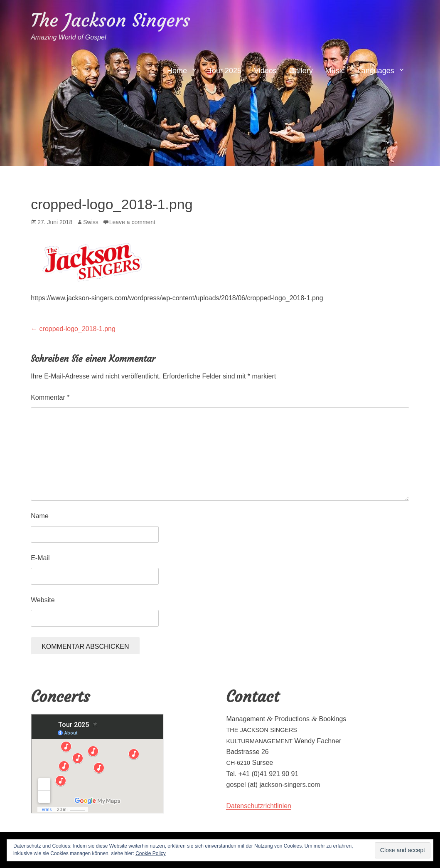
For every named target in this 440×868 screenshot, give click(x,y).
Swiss (91, 222)
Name (40, 516)
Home (177, 71)
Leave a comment (132, 222)
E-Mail (40, 558)
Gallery (301, 71)
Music (335, 71)
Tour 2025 (225, 71)
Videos (265, 71)
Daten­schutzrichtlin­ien (259, 806)
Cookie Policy (151, 853)
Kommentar (50, 397)
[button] (93, 260)
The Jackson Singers (111, 20)
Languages (376, 71)
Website (43, 600)
